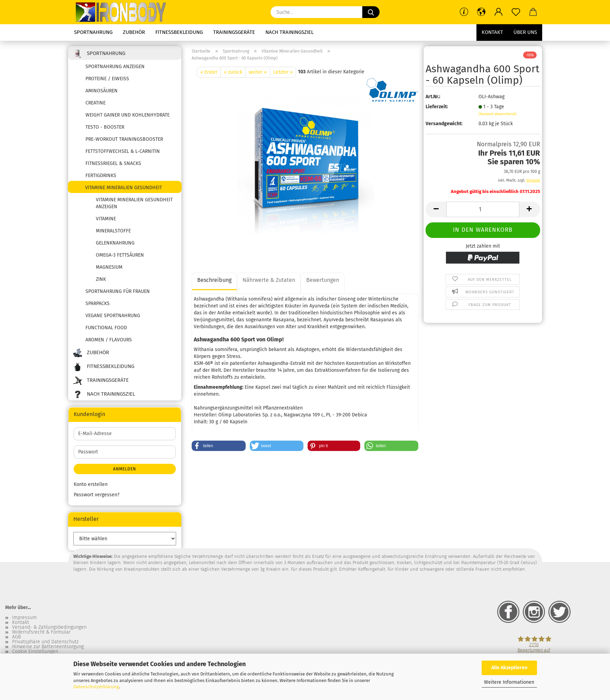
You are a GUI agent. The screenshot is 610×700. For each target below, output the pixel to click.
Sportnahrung (93, 32)
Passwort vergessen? (97, 495)
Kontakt (492, 32)
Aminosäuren (102, 91)
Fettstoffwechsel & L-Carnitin (123, 151)
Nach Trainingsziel (289, 32)
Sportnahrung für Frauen (118, 291)
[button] (481, 12)
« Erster (209, 72)
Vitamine (106, 219)
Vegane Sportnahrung (113, 316)
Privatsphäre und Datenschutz (45, 642)
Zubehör (134, 32)
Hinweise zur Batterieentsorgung (48, 647)
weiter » (258, 72)
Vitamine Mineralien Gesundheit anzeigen (134, 203)
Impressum (24, 618)
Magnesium (109, 267)
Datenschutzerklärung (96, 687)
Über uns (525, 32)
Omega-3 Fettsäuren (120, 255)
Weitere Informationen (509, 682)
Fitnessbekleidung (179, 32)
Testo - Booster (105, 127)
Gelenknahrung (115, 243)
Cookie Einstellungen (35, 652)
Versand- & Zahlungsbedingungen (49, 627)
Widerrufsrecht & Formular (41, 632)
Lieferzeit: (437, 107)
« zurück (233, 72)
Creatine (95, 103)
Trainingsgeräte (234, 32)
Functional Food (106, 328)
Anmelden (125, 469)
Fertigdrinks (101, 176)
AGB (16, 637)
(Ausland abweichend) (498, 114)
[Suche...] (371, 12)
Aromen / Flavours (109, 340)
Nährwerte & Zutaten (269, 280)
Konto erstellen (91, 484)
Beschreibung (214, 280)
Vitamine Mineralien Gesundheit (124, 188)
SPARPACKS (98, 303)
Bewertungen (323, 280)
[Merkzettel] (516, 12)
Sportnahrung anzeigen (115, 67)
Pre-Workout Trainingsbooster (124, 139)
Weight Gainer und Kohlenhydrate (128, 115)
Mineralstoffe (113, 231)
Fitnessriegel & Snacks (113, 163)
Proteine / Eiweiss (107, 79)
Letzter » (283, 72)
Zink (101, 279)
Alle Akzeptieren (509, 668)
